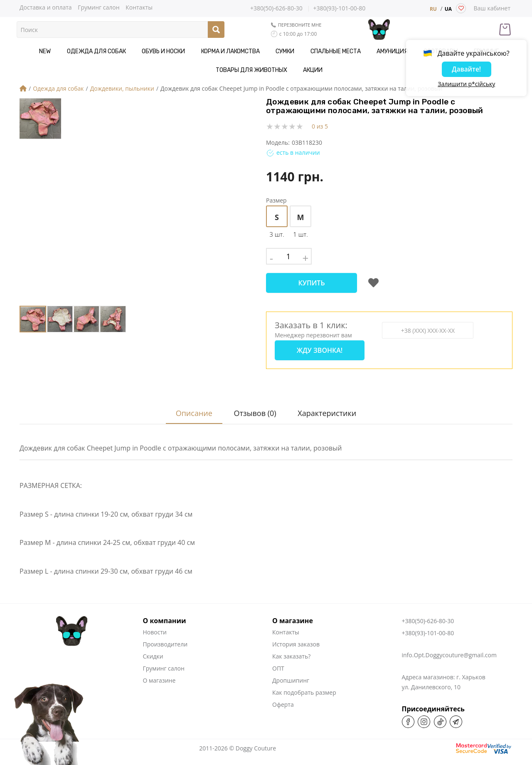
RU (433, 9)
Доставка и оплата (46, 7)
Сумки (241, 51)
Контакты (139, 7)
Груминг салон (99, 7)
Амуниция (336, 51)
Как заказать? (291, 648)
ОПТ (278, 660)
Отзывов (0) (254, 405)
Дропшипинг (291, 672)
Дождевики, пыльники (122, 88)
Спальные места (286, 51)
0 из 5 (320, 126)
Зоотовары (379, 51)
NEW (25, 51)
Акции (266, 70)
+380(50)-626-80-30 (276, 8)
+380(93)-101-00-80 (339, 9)
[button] (211, 202)
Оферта (283, 696)
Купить (311, 283)
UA (448, 9)
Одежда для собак (71, 51)
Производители (165, 636)
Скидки (153, 648)
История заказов (296, 636)
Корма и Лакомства (193, 51)
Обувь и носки (132, 51)
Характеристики (328, 405)
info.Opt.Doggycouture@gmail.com (449, 647)
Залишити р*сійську (466, 85)
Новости (155, 624)
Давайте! (466, 70)
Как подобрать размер (304, 684)
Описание (190, 405)
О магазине (159, 672)
